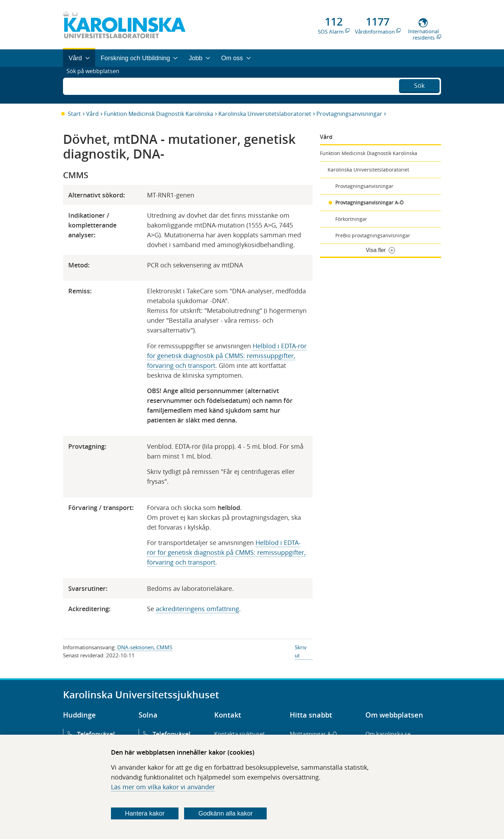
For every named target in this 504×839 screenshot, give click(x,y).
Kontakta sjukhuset (240, 734)
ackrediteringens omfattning (197, 609)
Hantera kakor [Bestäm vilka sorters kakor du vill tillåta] (145, 813)
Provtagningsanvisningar (349, 114)
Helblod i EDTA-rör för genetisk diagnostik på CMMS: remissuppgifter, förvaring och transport (227, 356)
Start (74, 114)
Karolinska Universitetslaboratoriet (265, 114)
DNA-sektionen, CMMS (145, 647)
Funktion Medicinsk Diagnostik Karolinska (159, 114)
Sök (419, 84)
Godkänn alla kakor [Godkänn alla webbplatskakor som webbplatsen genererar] (226, 813)
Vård (92, 114)
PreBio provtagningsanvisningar (373, 235)
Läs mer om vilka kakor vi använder (163, 787)
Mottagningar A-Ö (313, 734)
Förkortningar (351, 219)
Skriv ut (301, 651)
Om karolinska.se (388, 734)
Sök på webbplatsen (96, 85)
